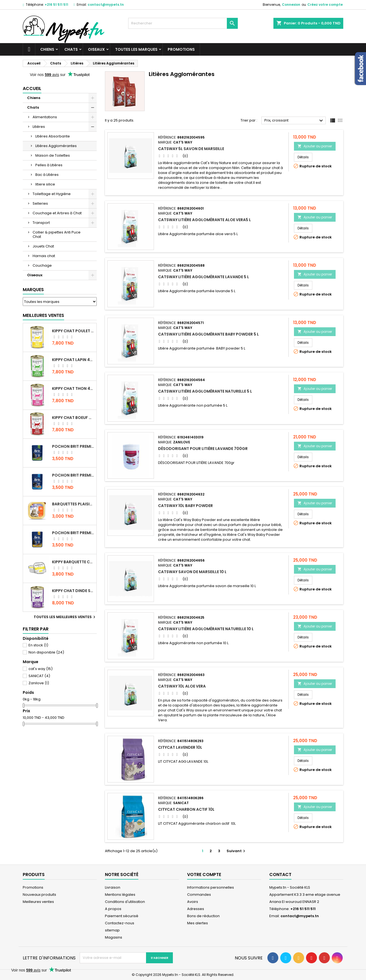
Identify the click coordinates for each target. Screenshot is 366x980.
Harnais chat (44, 256)
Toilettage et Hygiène (52, 194)
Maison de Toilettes (53, 155)
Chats (71, 49)
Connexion (291, 5)
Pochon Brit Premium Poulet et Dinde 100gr (73, 533)
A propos (113, 909)
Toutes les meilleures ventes (65, 617)
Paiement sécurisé (122, 916)
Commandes (199, 895)
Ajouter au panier (315, 146)
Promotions (181, 49)
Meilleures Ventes (43, 315)
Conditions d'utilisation (125, 902)
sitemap (112, 930)
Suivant (237, 851)
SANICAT (39, 676)
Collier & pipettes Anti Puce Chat (57, 234)
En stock (38, 645)
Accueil (32, 88)
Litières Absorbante (53, 136)
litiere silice (45, 184)
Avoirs (193, 902)
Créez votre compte (325, 5)
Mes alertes (198, 923)
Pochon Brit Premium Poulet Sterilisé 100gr (73, 446)
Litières (39, 127)
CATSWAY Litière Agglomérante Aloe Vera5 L (205, 220)
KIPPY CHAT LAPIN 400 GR (73, 360)
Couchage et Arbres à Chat (57, 213)
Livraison (113, 887)
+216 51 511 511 (56, 5)
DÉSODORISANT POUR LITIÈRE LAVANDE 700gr (203, 449)
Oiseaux (96, 49)
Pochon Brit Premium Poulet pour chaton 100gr (73, 475)
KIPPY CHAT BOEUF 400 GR (73, 418)
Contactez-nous (120, 923)
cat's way (41, 669)
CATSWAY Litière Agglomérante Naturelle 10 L (206, 629)
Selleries (40, 203)
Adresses (196, 909)
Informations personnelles (211, 887)
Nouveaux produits (39, 895)
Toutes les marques (136, 49)
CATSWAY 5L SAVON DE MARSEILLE (191, 149)
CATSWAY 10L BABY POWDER (185, 506)
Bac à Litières (47, 175)
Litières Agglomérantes (56, 146)
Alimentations (45, 117)
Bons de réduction (203, 916)
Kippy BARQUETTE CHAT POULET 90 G (73, 562)
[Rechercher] (183, 23)
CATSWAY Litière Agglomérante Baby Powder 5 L (208, 334)
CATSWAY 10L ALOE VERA (182, 686)
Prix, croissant (294, 121)
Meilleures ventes (38, 902)
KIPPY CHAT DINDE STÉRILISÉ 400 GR (73, 591)
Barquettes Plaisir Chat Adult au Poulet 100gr (73, 504)
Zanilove (39, 683)
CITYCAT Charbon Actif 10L (186, 809)
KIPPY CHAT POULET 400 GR (73, 331)
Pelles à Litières (49, 165)
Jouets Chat (43, 246)
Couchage (42, 265)
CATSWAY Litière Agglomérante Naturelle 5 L (205, 391)
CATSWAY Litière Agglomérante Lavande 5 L (204, 277)
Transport (41, 223)
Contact (280, 875)
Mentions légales (120, 895)
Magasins (114, 937)
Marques (33, 290)
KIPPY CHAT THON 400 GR (73, 388)
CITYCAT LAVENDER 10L (180, 747)
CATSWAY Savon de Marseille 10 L (192, 572)
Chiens (47, 49)
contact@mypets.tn (106, 5)
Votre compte (204, 875)
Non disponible (46, 652)
